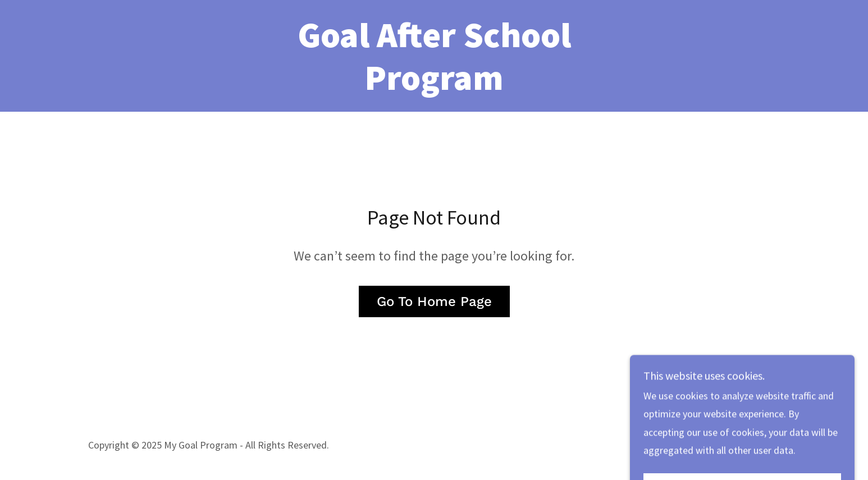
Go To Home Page (434, 301)
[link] (434, 86)
